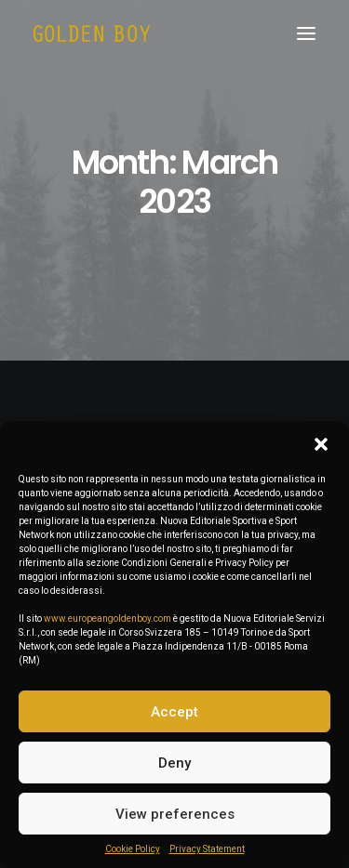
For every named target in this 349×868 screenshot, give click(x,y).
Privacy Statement (207, 849)
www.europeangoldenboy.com (107, 618)
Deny (174, 763)
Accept (174, 712)
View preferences (175, 814)
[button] (321, 444)
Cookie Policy (133, 849)
